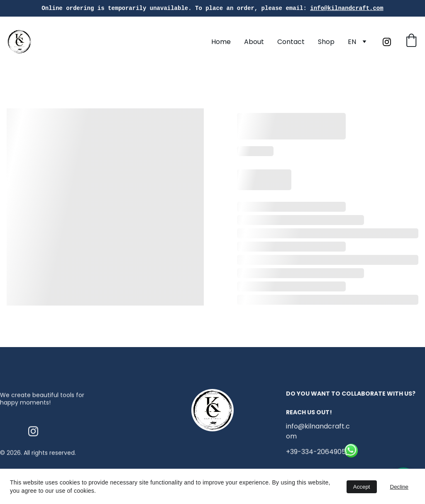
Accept (362, 487)
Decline (399, 487)
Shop (326, 42)
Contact (291, 42)
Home (221, 42)
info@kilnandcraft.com (347, 8)
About (254, 42)
